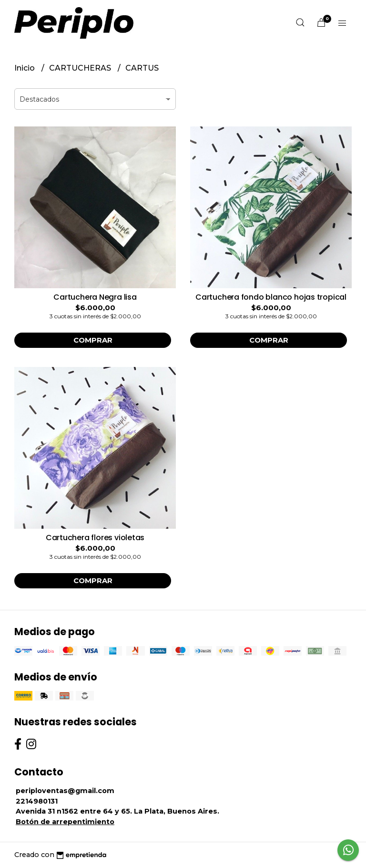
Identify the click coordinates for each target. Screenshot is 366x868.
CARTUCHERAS (81, 68)
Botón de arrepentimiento (65, 822)
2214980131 (37, 801)
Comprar (93, 340)
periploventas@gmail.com (65, 791)
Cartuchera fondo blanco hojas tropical (271, 297)
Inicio (25, 68)
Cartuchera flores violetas (95, 538)
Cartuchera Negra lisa (95, 297)
